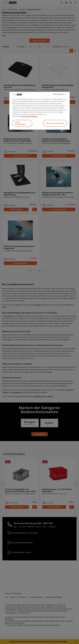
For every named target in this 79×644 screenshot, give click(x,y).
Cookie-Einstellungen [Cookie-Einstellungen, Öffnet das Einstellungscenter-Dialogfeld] (20, 123)
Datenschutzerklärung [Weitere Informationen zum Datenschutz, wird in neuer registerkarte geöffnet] (29, 116)
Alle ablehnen (58, 94)
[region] (40, 111)
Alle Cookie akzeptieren (55, 123)
